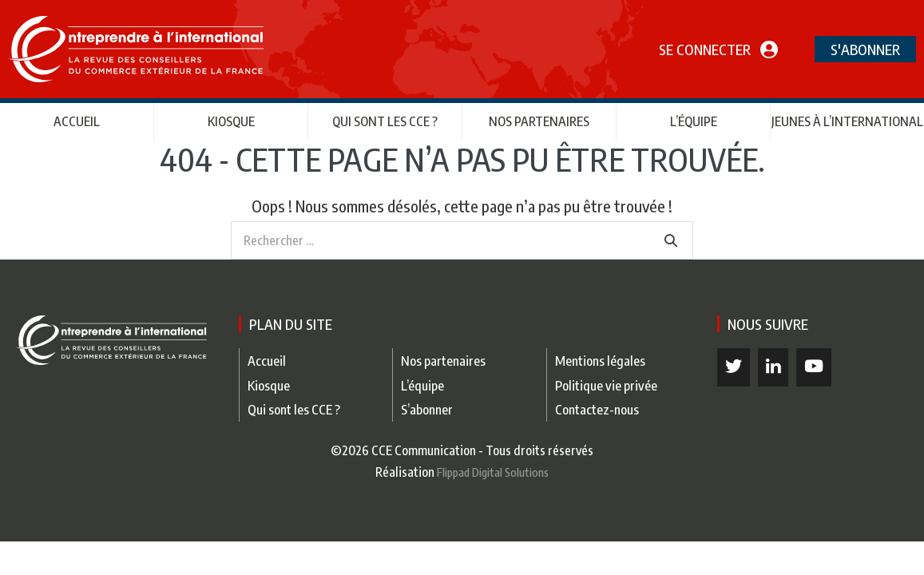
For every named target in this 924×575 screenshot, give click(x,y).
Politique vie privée (606, 385)
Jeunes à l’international (847, 121)
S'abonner (865, 49)
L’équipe (694, 121)
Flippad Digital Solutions (493, 472)
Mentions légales (600, 361)
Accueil (77, 121)
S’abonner (427, 409)
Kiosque (231, 121)
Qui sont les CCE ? (385, 121)
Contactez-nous (597, 409)
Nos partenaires (539, 121)
